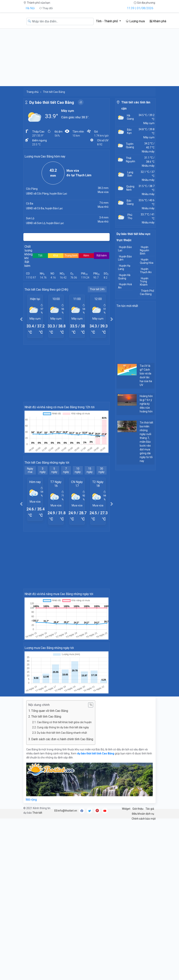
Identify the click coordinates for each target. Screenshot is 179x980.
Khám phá (158, 21)
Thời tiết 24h (97, 289)
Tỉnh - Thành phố (107, 21)
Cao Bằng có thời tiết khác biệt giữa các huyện (64, 722)
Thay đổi (46, 8)
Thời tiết (37, 813)
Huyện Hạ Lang (124, 267)
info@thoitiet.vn (66, 811)
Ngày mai (30, 470)
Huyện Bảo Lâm (125, 258)
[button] (21, 319)
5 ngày (54, 470)
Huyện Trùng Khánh (144, 282)
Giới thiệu (138, 809)
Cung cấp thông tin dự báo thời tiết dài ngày (63, 727)
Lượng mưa (135, 21)
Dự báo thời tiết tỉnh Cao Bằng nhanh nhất (62, 733)
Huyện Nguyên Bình (145, 250)
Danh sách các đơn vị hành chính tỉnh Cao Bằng (62, 739)
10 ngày (78, 470)
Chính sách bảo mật (144, 819)
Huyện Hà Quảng (124, 277)
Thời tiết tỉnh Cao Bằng (46, 717)
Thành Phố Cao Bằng (147, 292)
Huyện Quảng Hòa (147, 261)
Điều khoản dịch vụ (143, 814)
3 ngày (43, 470)
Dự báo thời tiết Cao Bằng (52, 102)
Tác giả (150, 809)
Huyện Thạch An (146, 271)
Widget (126, 809)
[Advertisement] (89, 57)
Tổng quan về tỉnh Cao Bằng (50, 711)
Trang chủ (32, 92)
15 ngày (90, 470)
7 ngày (66, 470)
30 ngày (101, 470)
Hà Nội (30, 8)
